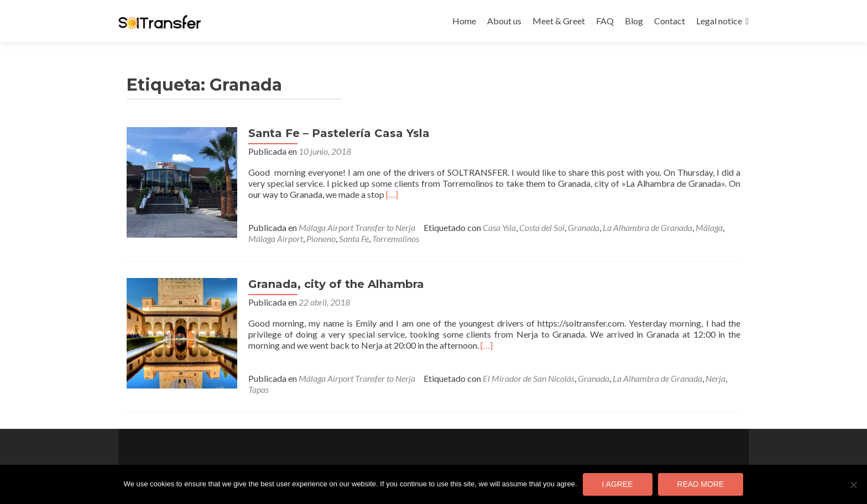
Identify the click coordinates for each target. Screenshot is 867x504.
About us (504, 21)
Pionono (321, 238)
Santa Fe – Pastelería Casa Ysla (339, 133)
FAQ (605, 21)
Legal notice (719, 21)
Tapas (258, 389)
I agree (618, 484)
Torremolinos (396, 238)
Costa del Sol (542, 227)
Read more (701, 484)
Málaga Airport (276, 238)
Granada (584, 227)
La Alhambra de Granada (647, 227)
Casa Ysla (499, 227)
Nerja (715, 378)
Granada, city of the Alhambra (336, 284)
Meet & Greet (559, 21)
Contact (670, 21)
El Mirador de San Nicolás (529, 378)
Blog (634, 21)
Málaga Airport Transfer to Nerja (357, 227)
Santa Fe (354, 238)
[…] (392, 194)
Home (464, 21)
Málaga (709, 227)
